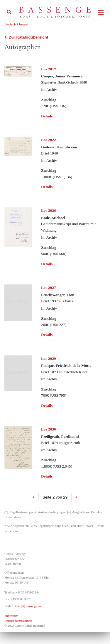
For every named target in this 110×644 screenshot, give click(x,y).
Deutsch (10, 24)
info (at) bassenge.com (29, 606)
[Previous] (34, 497)
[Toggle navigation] (101, 12)
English (24, 24)
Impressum (11, 616)
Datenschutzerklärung (18, 621)
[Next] (76, 497)
